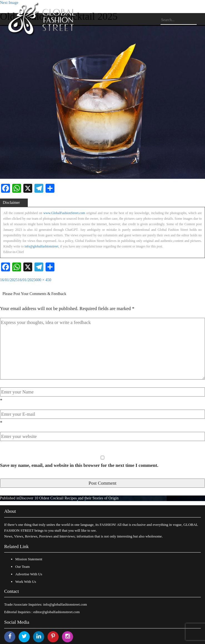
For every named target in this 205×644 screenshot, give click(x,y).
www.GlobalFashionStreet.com (64, 213)
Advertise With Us (29, 574)
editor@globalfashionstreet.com (57, 612)
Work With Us (26, 582)
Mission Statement (29, 559)
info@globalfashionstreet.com (65, 604)
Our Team (22, 567)
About (10, 511)
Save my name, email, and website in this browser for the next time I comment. (79, 465)
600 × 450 (43, 280)
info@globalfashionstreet (41, 246)
